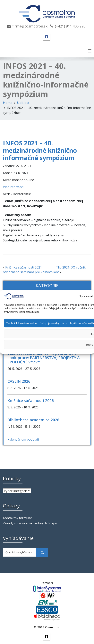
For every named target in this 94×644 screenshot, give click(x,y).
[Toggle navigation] (90, 51)
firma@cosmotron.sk (30, 26)
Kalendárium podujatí (23, 439)
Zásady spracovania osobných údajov (30, 523)
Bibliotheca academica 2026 (33, 420)
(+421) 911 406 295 (70, 26)
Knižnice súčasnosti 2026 (31, 401)
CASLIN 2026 (19, 381)
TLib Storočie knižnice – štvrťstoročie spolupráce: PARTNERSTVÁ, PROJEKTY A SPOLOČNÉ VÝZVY (44, 358)
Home (8, 103)
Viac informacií (14, 187)
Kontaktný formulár (17, 518)
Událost (23, 103)
